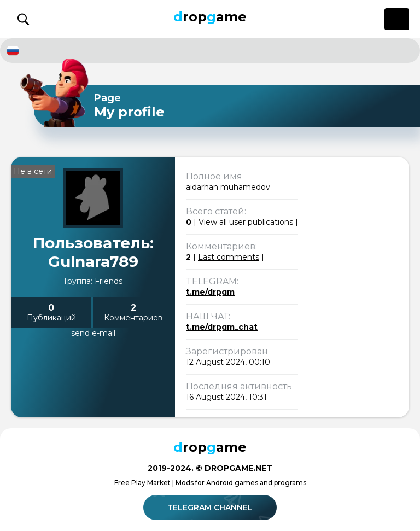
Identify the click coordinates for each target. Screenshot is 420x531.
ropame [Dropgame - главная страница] (210, 17)
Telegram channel (211, 507)
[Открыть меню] (397, 19)
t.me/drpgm (210, 292)
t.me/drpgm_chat (222, 327)
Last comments (229, 257)
